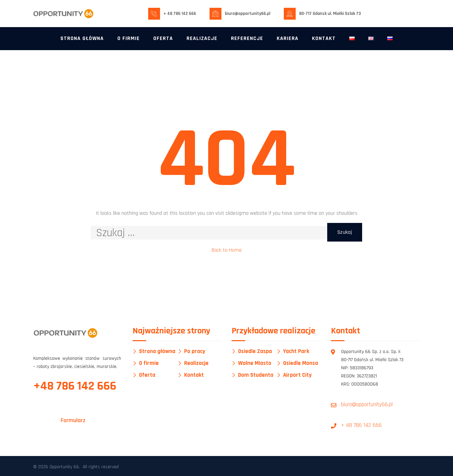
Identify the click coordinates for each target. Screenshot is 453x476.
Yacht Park (296, 351)
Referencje (247, 38)
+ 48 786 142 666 (180, 14)
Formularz (73, 420)
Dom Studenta (256, 375)
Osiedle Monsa (301, 363)
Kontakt (324, 38)
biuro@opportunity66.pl (248, 14)
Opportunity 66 (64, 467)
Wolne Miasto (255, 363)
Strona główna (82, 38)
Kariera (288, 38)
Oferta (163, 38)
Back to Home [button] (227, 250)
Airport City (297, 375)
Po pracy (195, 351)
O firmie (129, 38)
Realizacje (202, 38)
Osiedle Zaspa (255, 351)
